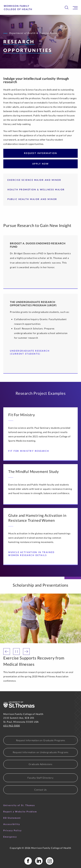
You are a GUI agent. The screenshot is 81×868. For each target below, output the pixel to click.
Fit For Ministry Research (30, 451)
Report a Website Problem (20, 812)
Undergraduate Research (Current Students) (37, 352)
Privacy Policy (13, 830)
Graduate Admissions (40, 764)
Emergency (10, 837)
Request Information (41, 153)
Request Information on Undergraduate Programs (41, 752)
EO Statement (12, 818)
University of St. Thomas (19, 805)
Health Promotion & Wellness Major (36, 190)
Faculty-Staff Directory (40, 778)
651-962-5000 (12, 726)
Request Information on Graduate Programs (41, 740)
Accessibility (12, 824)
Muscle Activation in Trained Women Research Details (37, 554)
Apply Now (41, 164)
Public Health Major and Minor (32, 199)
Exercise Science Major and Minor (34, 180)
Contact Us (40, 790)
